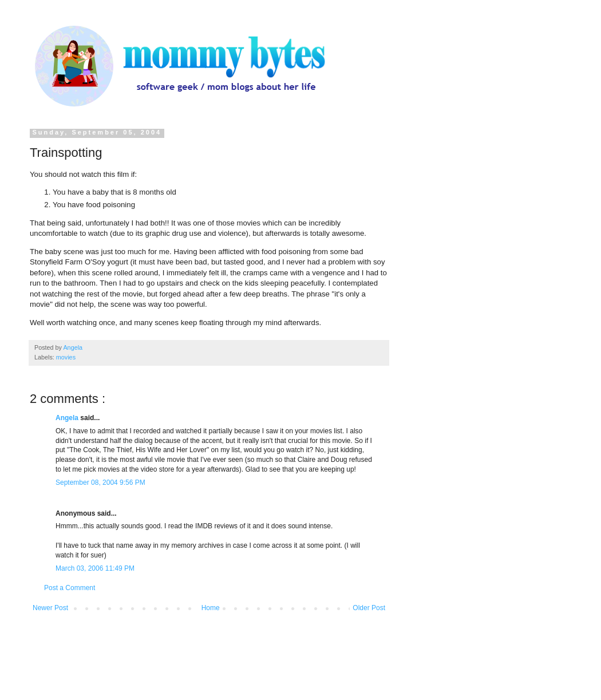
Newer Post (50, 608)
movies (66, 357)
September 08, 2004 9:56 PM (100, 483)
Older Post (369, 608)
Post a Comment (70, 588)
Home (211, 608)
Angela (68, 418)
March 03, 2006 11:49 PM (95, 568)
